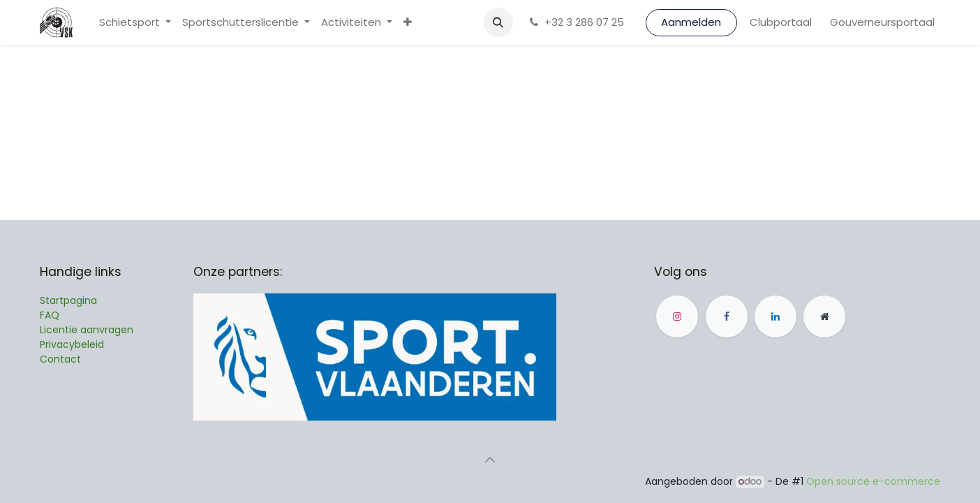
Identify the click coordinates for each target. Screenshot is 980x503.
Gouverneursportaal (882, 22)
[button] (498, 22)
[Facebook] (727, 316)
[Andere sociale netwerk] (824, 316)
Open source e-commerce (873, 481)
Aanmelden (691, 22)
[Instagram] (677, 316)
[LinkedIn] (775, 316)
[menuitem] (135, 23)
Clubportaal (781, 22)
